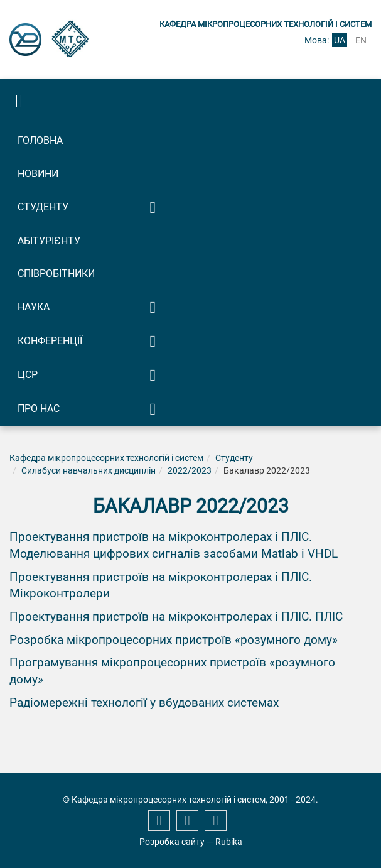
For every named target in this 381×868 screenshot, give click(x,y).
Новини (38, 174)
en (361, 40)
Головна (40, 140)
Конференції (50, 341)
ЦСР (28, 375)
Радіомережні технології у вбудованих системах (144, 703)
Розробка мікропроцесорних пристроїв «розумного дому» (174, 640)
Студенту (43, 207)
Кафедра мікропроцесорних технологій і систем (106, 458)
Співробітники (56, 274)
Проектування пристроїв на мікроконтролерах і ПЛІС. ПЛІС (176, 617)
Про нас (39, 409)
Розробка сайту (172, 842)
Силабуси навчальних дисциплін (89, 470)
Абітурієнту (49, 241)
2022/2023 (190, 470)
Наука (34, 307)
